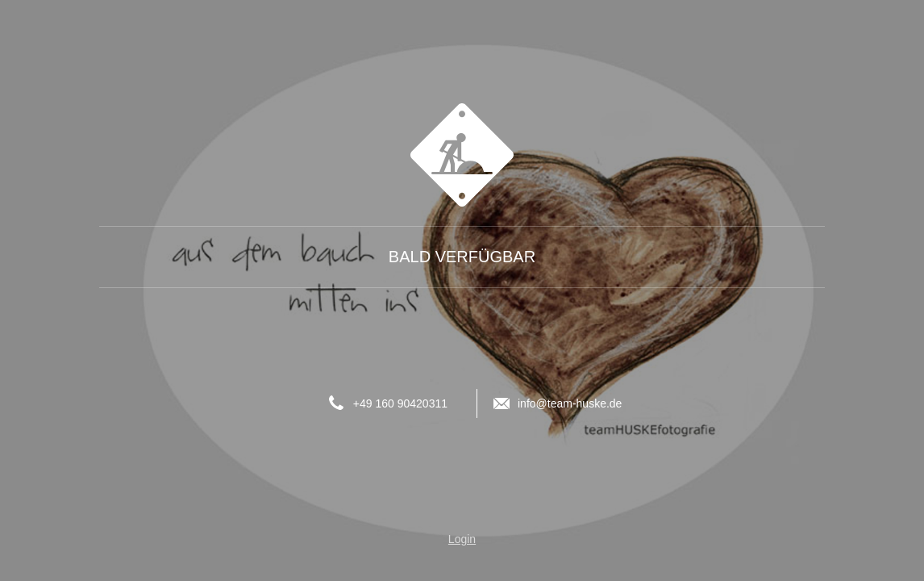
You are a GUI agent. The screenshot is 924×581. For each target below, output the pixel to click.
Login (462, 539)
